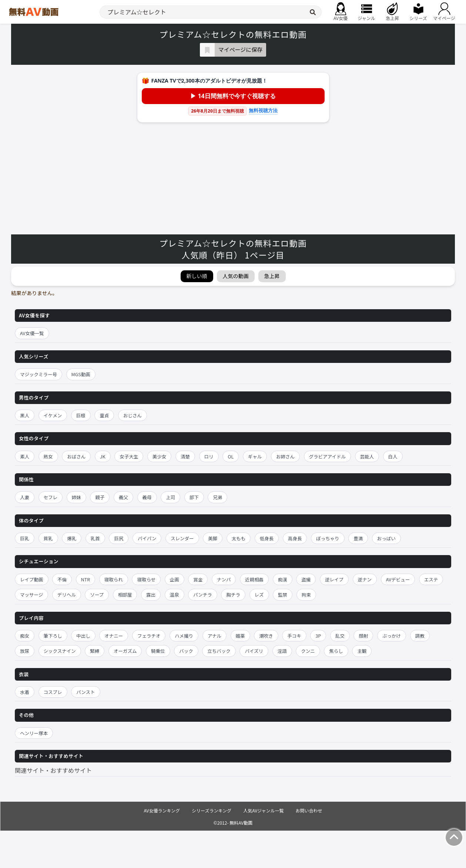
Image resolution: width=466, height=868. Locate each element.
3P (318, 636)
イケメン (53, 415)
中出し (83, 636)
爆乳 (72, 538)
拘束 (306, 595)
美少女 (160, 456)
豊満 (358, 538)
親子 (100, 497)
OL (231, 456)
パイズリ (254, 651)
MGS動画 (81, 374)
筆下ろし (53, 636)
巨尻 (119, 538)
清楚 (185, 456)
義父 (123, 497)
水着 (25, 692)
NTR (86, 579)
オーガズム (125, 651)
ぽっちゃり (328, 538)
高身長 (295, 538)
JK (103, 456)
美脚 (213, 538)
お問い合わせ (309, 810)
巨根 (81, 415)
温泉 (175, 595)
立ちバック (219, 651)
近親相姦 (254, 579)
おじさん (133, 415)
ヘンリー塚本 (34, 733)
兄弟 (217, 497)
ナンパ (224, 579)
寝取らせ (146, 579)
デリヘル (67, 595)
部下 (194, 497)
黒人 (25, 415)
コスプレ (53, 692)
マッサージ (31, 595)
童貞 (104, 415)
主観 (362, 651)
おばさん (76, 456)
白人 (393, 456)
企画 (175, 579)
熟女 (48, 456)
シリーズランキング (212, 810)
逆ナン (365, 579)
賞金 (198, 579)
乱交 (340, 636)
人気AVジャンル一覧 (263, 810)
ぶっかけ (392, 636)
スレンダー (182, 538)
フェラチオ (149, 636)
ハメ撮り (184, 636)
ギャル (255, 456)
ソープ (97, 595)
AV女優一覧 (32, 333)
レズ (259, 595)
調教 (420, 636)
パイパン (147, 538)
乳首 (95, 538)
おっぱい (386, 538)
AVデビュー (398, 579)
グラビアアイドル (327, 456)
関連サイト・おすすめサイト (53, 770)
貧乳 (48, 538)
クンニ (308, 651)
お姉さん (285, 456)
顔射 (363, 636)
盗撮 (306, 579)
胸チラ (233, 595)
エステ (431, 579)
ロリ (209, 456)
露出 (151, 595)
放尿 (25, 651)
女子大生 (129, 456)
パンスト (86, 692)
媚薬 (240, 636)
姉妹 (76, 497)
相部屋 (125, 595)
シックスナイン (60, 651)
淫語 (282, 651)
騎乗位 (158, 651)
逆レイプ (334, 579)
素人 (25, 456)
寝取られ (114, 579)
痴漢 (283, 579)
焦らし (336, 651)
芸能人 (367, 456)
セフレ (51, 497)
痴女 (25, 636)
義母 (147, 497)
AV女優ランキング (162, 810)
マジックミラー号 (38, 374)
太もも (239, 538)
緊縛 (95, 651)
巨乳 (25, 538)
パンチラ (203, 595)
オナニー (114, 636)
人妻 (25, 497)
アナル (214, 636)
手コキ (294, 636)
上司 (170, 497)
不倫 (62, 579)
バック (186, 651)
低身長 (267, 538)
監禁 (283, 595)
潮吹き (266, 636)
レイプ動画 (32, 579)
